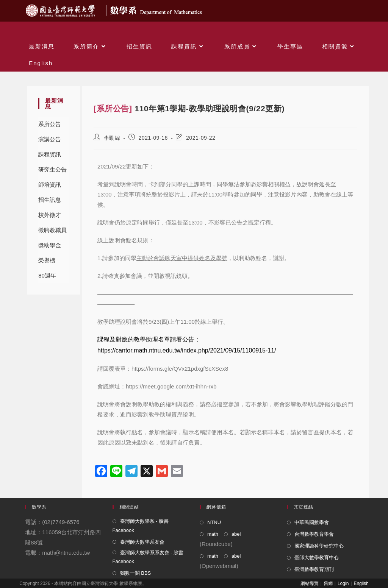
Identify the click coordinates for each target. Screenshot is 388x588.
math (213, 534)
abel (236, 534)
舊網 (328, 583)
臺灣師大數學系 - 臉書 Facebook (141, 526)
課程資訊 (50, 154)
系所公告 (50, 124)
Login (343, 583)
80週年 (47, 275)
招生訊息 (50, 200)
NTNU (214, 522)
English (361, 583)
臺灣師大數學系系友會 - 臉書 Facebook (148, 557)
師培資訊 (50, 185)
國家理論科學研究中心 (319, 546)
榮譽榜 (47, 260)
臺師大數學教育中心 (317, 558)
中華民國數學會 (312, 522)
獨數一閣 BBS (136, 573)
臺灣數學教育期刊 (314, 569)
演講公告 (50, 139)
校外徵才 (50, 215)
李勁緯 (112, 138)
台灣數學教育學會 (314, 534)
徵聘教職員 (52, 230)
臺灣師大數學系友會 (142, 542)
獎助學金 (50, 245)
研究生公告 (52, 169)
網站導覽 (310, 583)
